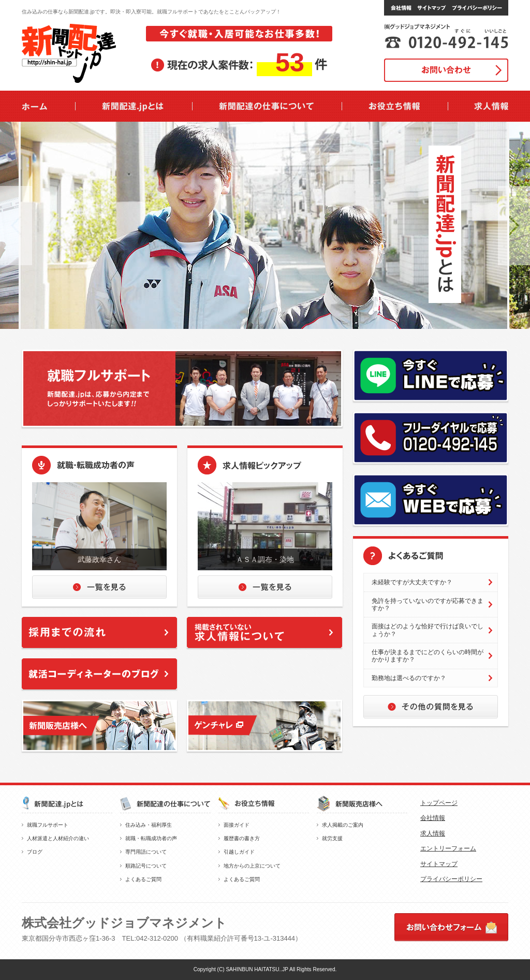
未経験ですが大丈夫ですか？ (412, 582)
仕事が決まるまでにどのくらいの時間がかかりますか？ (428, 656)
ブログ (35, 852)
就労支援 (332, 838)
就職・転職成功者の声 (151, 838)
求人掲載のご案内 (343, 825)
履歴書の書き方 (242, 838)
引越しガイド (239, 852)
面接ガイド (237, 825)
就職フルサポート (48, 825)
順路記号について (146, 866)
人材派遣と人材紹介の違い (58, 838)
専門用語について (146, 852)
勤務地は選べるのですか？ (409, 678)
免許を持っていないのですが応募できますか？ (428, 604)
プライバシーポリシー (451, 879)
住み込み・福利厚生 (149, 825)
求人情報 (433, 833)
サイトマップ (439, 864)
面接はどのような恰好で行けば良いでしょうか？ (428, 630)
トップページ (439, 803)
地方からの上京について (252, 866)
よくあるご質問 (143, 879)
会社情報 (433, 818)
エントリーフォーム (448, 848)
